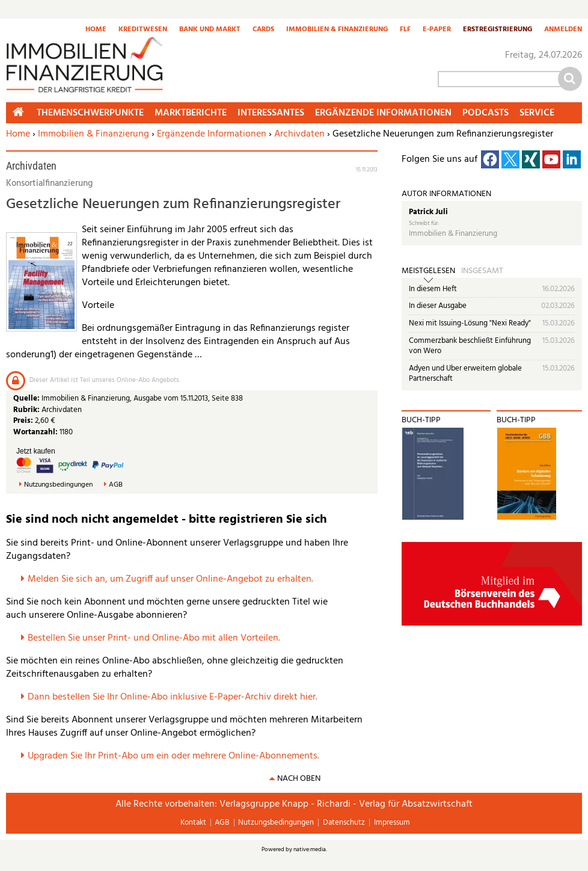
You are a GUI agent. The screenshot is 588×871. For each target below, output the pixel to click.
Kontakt (193, 823)
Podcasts (485, 113)
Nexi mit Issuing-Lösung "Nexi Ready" (470, 323)
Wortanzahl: (35, 432)
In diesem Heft (433, 289)
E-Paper (437, 30)
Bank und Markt (210, 30)
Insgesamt (482, 271)
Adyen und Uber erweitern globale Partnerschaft (465, 374)
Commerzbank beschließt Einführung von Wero (470, 346)
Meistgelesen (428, 271)
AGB (116, 485)
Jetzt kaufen (36, 451)
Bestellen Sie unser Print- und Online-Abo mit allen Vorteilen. (154, 638)
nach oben (299, 779)
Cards (263, 30)
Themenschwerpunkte (90, 113)
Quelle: (27, 399)
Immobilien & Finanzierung (337, 30)
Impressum (392, 823)
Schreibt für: (424, 223)
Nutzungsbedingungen (58, 485)
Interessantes (271, 113)
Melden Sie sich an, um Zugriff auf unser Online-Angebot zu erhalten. (170, 579)
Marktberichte (191, 113)
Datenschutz (344, 823)
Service (537, 113)
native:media (310, 849)
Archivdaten (299, 134)
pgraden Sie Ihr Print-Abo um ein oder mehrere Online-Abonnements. (176, 756)
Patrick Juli (428, 212)
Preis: (23, 421)
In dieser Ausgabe (438, 306)
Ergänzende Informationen (212, 134)
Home (96, 30)
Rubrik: (27, 410)
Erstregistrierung (498, 30)
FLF (405, 30)
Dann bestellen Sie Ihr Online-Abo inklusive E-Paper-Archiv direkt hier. (173, 697)
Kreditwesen (143, 30)
